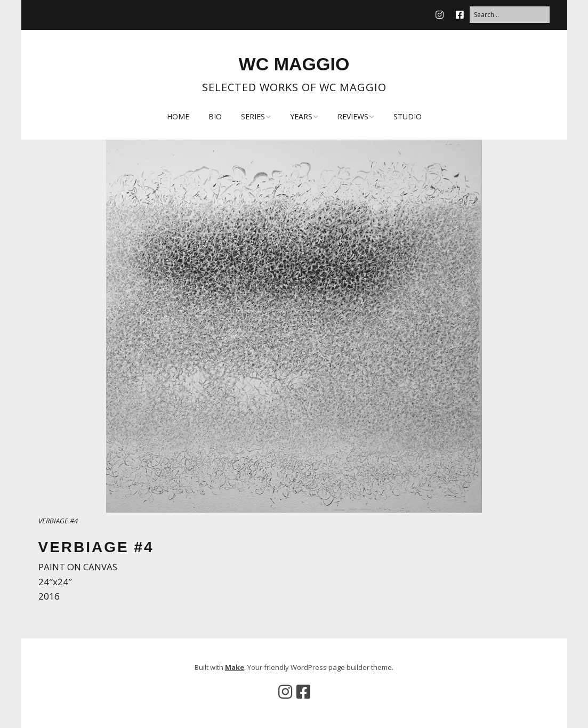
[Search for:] (510, 15)
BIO (215, 116)
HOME (178, 116)
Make (235, 667)
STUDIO (408, 116)
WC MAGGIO (294, 64)
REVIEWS (353, 116)
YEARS (301, 116)
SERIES (253, 116)
